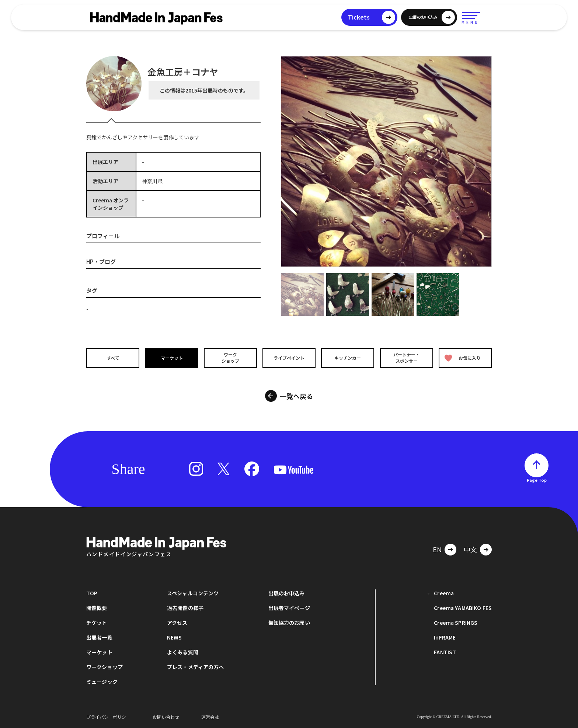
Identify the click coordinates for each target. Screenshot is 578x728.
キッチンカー (348, 357)
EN (437, 549)
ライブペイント (289, 357)
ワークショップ (230, 358)
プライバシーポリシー (108, 717)
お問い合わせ (166, 717)
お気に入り (463, 358)
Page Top (537, 480)
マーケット (171, 357)
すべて (112, 357)
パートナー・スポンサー (407, 358)
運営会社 (210, 717)
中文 (470, 549)
